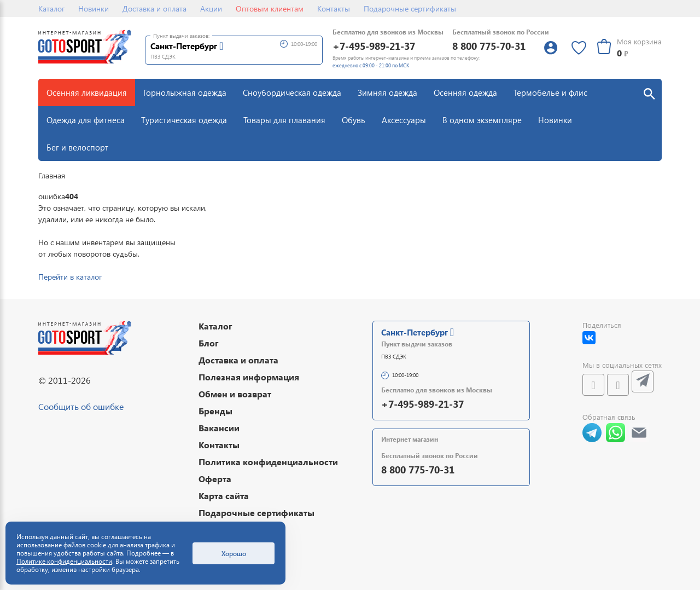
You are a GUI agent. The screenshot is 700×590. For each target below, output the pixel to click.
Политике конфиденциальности (64, 561)
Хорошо (234, 553)
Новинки (94, 8)
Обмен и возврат (235, 394)
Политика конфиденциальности (268, 462)
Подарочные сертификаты (410, 8)
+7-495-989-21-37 (374, 46)
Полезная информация (249, 377)
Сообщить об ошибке (81, 406)
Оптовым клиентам (270, 8)
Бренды (215, 411)
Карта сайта (224, 496)
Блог (209, 343)
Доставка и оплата (154, 8)
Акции (211, 8)
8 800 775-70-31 (489, 46)
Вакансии (219, 428)
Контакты (334, 8)
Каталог (51, 8)
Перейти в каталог (70, 277)
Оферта (215, 479)
